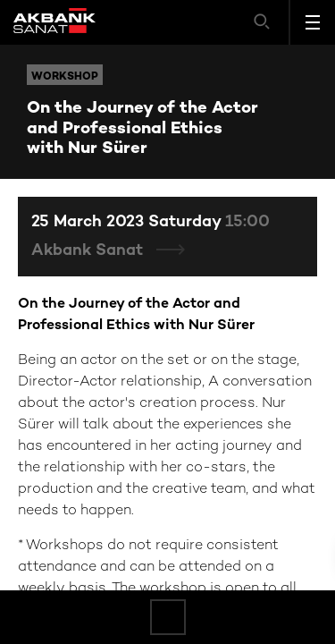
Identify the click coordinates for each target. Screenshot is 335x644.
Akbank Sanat (89, 251)
